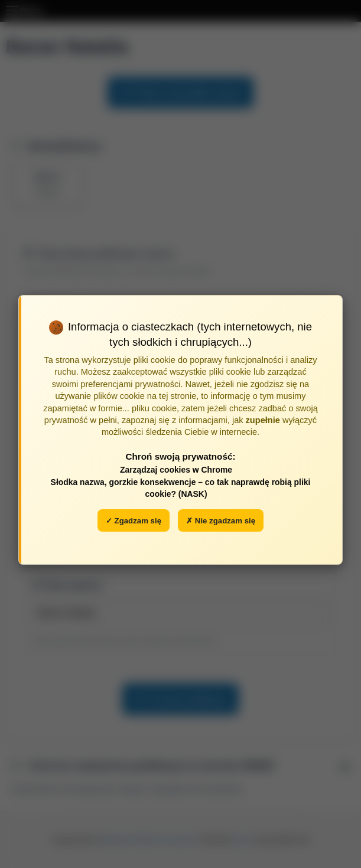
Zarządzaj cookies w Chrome (176, 470)
